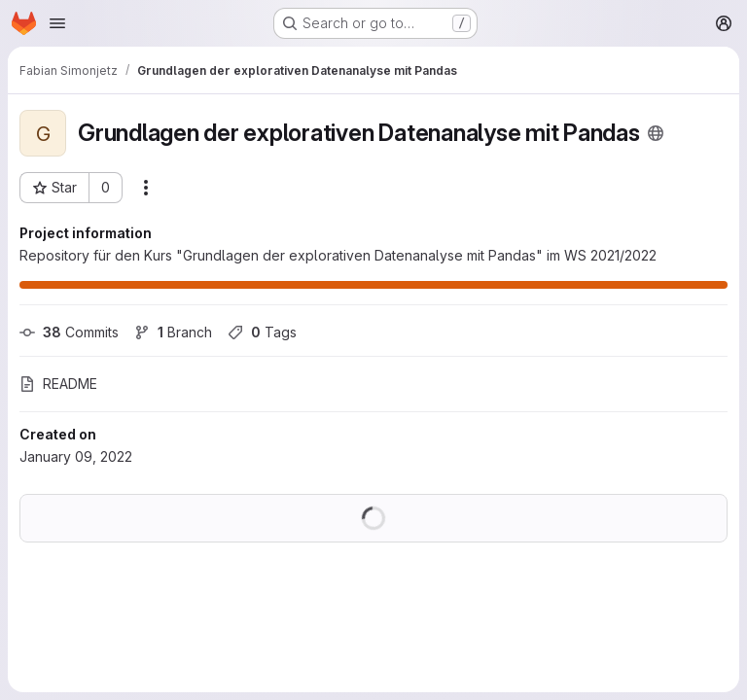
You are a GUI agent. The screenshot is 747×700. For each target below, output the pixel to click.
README (58, 384)
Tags (262, 332)
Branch (173, 332)
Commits (69, 332)
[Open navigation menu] (57, 23)
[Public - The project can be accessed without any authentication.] (656, 133)
